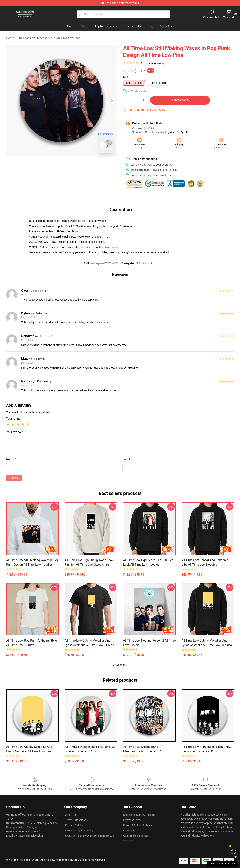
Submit (14, 478)
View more (120, 665)
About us (70, 815)
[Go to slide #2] (71, 164)
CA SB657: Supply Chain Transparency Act (90, 836)
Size (126, 77)
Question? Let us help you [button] (223, 864)
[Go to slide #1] (52, 164)
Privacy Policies (74, 825)
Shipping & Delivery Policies (139, 815)
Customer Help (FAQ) (136, 836)
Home (10, 38)
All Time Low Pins (68, 38)
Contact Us (130, 831)
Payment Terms (132, 820)
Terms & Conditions (76, 820)
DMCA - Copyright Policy (79, 831)
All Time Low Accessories (35, 38)
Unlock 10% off (233, 852)
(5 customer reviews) (152, 63)
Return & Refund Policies (138, 825)
